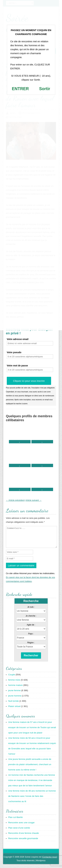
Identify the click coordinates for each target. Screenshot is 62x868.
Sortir (45, 89)
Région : (31, 647)
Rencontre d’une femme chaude (24, 837)
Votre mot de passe (17, 366)
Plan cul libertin (16, 821)
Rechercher (31, 659)
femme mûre (14, 684)
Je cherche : (31, 620)
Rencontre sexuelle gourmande (23, 842)
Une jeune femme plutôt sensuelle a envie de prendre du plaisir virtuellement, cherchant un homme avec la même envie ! (30, 768)
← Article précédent (15, 500)
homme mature (15, 689)
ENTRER (20, 89)
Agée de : (31, 629)
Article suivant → (34, 500)
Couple (12, 679)
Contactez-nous (50, 861)
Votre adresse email (18, 339)
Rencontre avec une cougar (21, 826)
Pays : (31, 638)
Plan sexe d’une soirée (19, 832)
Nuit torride (14, 705)
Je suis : (31, 611)
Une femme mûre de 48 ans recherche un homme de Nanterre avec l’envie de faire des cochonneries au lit (32, 800)
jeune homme (15, 700)
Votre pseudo (14, 352)
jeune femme (14, 694)
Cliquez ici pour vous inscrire (29, 381)
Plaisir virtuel (14, 710)
